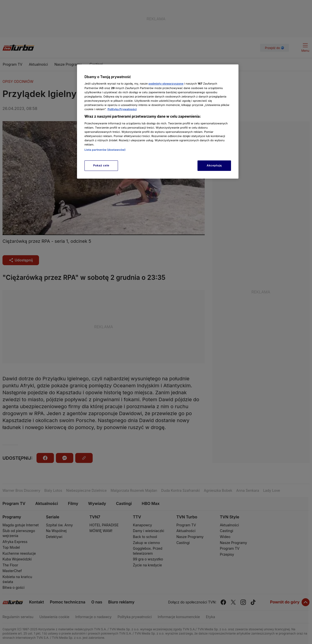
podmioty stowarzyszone (166, 84)
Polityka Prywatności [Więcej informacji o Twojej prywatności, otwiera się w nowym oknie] (122, 109)
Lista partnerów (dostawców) (105, 150)
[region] (158, 122)
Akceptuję (214, 165)
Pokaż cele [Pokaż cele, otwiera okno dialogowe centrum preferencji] (101, 165)
